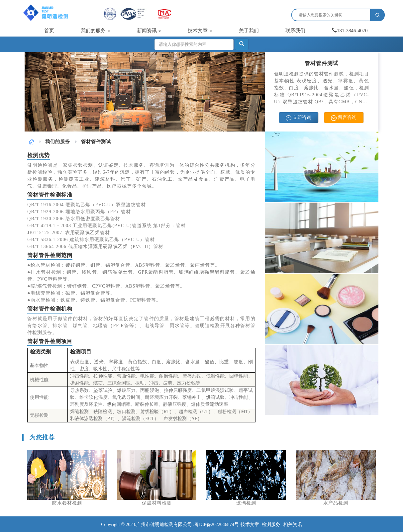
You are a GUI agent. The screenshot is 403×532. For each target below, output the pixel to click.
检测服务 (271, 525)
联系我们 (295, 31)
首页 (49, 31)
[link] (31, 142)
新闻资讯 (149, 31)
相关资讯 (293, 525)
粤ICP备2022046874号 (217, 525)
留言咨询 (344, 118)
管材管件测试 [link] (96, 142)
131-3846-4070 (350, 31)
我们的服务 (96, 31)
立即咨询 (299, 118)
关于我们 (249, 31)
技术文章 (200, 31)
